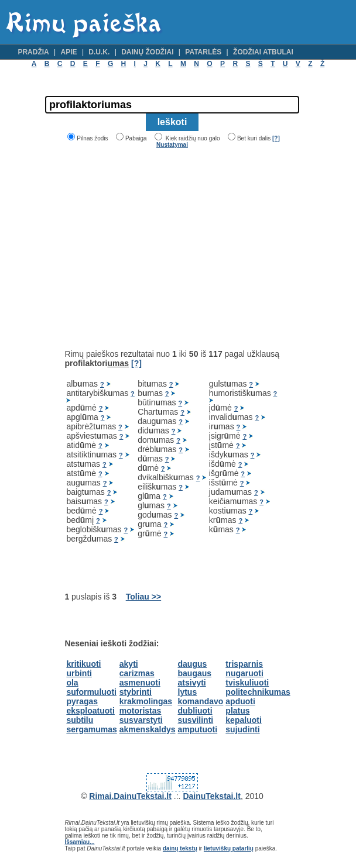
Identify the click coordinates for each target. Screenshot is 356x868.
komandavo (201, 701)
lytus (188, 692)
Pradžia (33, 52)
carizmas (137, 673)
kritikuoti (83, 664)
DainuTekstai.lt (212, 796)
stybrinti (136, 692)
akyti (129, 664)
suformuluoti (91, 692)
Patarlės (203, 52)
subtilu (80, 720)
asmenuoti (140, 683)
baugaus (195, 673)
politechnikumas (258, 692)
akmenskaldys (148, 729)
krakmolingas (146, 701)
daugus (193, 664)
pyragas (82, 701)
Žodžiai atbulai (263, 52)
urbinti (79, 673)
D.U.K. (99, 52)
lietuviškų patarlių (229, 848)
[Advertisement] (163, 249)
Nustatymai (172, 145)
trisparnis (244, 664)
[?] (276, 138)
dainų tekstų (180, 848)
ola (72, 683)
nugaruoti (244, 673)
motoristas (141, 711)
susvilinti (196, 720)
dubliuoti (195, 711)
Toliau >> (143, 597)
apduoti (240, 701)
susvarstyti (141, 720)
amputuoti (198, 729)
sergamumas (91, 729)
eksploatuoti (90, 711)
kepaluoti (243, 720)
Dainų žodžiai (147, 52)
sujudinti (242, 729)
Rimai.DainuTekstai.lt (130, 796)
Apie (69, 52)
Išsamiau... (79, 842)
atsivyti (192, 683)
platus (237, 711)
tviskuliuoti (247, 683)
